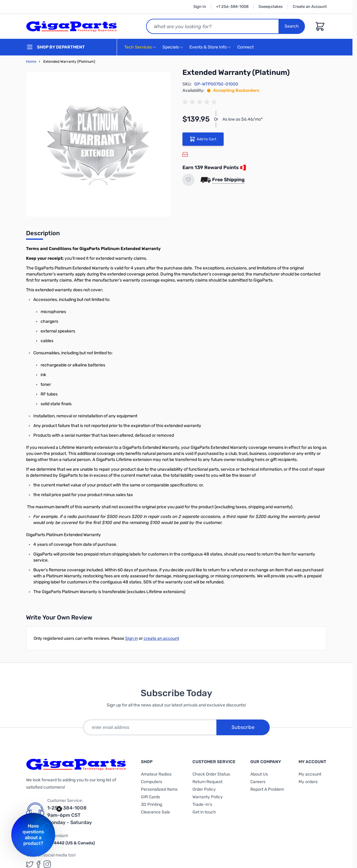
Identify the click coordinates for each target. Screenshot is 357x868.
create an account (161, 638)
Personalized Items (159, 789)
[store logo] (72, 26)
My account (310, 774)
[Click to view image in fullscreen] (98, 145)
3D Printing (152, 805)
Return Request (207, 782)
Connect (246, 47)
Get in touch (204, 812)
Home (31, 62)
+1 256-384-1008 (232, 7)
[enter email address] (150, 727)
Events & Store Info (208, 47)
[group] (201, 102)
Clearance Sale (155, 812)
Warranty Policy (208, 797)
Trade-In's (202, 805)
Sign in (132, 638)
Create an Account (310, 7)
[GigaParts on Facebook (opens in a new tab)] (38, 864)
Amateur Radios (156, 774)
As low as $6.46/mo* (243, 119)
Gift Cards (150, 797)
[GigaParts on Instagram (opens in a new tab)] (47, 864)
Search (292, 26)
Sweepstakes (271, 7)
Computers (152, 782)
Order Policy (204, 789)
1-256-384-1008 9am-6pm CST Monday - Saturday (70, 815)
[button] (33, 835)
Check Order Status (211, 774)
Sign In (200, 7)
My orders (308, 782)
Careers (258, 782)
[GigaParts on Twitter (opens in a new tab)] (30, 864)
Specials (171, 47)
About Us (259, 774)
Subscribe (243, 727)
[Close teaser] (59, 809)
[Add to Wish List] (189, 180)
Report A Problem (267, 789)
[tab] (43, 235)
